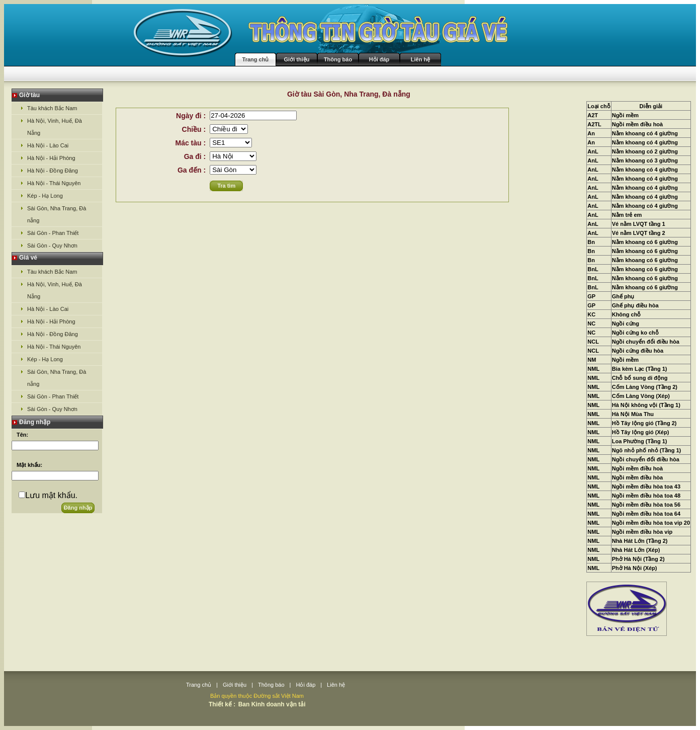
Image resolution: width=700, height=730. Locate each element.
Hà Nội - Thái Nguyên (54, 183)
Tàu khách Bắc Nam (52, 108)
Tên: (22, 435)
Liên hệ (420, 59)
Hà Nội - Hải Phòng (51, 158)
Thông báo (338, 59)
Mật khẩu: (29, 465)
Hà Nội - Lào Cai (48, 145)
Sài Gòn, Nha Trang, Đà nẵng (57, 214)
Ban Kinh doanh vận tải (272, 704)
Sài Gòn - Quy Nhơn (52, 246)
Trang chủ (256, 59)
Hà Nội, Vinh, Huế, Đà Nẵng (55, 127)
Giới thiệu (297, 59)
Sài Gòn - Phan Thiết (53, 233)
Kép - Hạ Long (45, 196)
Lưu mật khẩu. (51, 495)
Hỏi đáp (379, 59)
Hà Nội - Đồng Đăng (53, 171)
